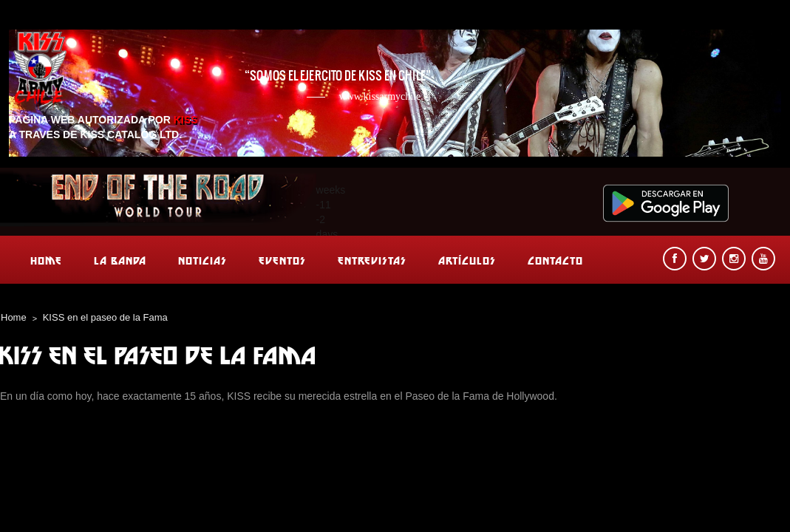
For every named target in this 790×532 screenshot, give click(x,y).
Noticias (202, 260)
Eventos (282, 260)
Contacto (555, 260)
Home (46, 260)
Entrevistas (372, 260)
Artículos (467, 260)
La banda (120, 260)
